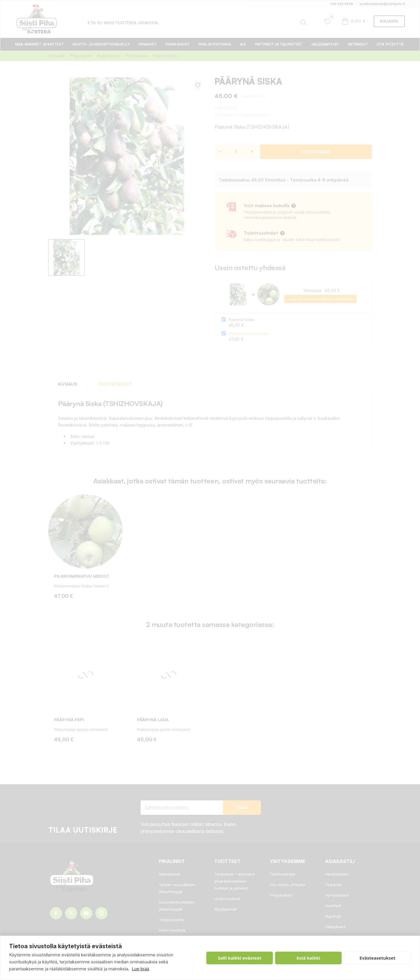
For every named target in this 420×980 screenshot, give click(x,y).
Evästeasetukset (378, 958)
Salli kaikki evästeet (240, 958)
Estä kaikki (308, 958)
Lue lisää (140, 969)
